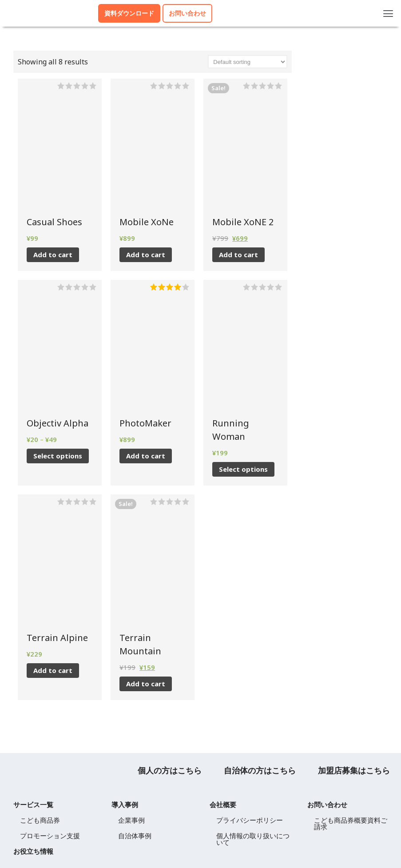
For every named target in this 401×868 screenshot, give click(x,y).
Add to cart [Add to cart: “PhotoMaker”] (146, 456)
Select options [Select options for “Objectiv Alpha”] (58, 456)
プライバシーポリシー (250, 820)
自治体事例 (135, 836)
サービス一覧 (33, 804)
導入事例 (125, 804)
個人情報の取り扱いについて (253, 839)
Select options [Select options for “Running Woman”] (243, 469)
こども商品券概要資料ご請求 (351, 823)
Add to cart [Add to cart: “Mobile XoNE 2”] (238, 255)
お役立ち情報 (33, 851)
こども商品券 (40, 820)
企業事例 (131, 820)
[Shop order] (248, 62)
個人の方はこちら (170, 770)
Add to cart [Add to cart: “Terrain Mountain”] (146, 684)
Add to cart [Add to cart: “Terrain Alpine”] (53, 670)
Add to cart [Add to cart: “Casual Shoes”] (53, 255)
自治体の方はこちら (260, 770)
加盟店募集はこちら (354, 770)
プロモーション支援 (50, 836)
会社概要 (223, 804)
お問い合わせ (327, 804)
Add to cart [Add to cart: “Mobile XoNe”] (146, 255)
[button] (388, 13)
